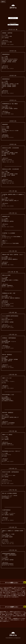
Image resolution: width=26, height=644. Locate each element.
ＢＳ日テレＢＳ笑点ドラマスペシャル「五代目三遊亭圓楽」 (10, 243)
